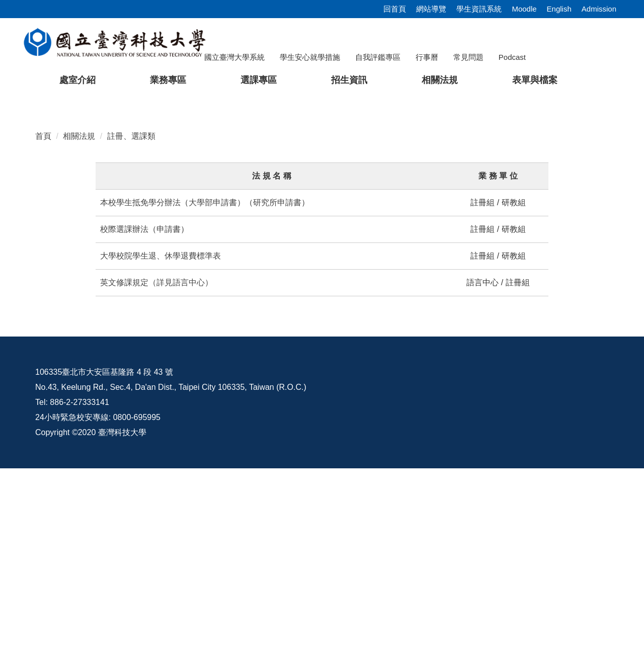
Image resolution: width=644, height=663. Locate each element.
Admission (599, 9)
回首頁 (395, 9)
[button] (24, 193)
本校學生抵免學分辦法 (140, 397)
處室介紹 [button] (77, 80)
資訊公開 (398, 567)
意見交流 (476, 567)
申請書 (169, 424)
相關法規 (79, 331)
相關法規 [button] (440, 80)
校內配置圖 (558, 567)
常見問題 (468, 57)
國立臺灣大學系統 (234, 57)
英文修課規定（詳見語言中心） (156, 477)
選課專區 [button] (259, 80)
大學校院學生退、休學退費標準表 (160, 450)
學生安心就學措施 (310, 57)
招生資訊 (349, 80)
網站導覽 (431, 9)
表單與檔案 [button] (535, 80)
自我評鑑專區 (378, 57)
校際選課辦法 (124, 424)
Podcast (512, 57)
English (559, 9)
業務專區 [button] (168, 80)
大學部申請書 (213, 397)
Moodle (524, 9)
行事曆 (427, 57)
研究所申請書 (277, 397)
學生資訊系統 (479, 9)
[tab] (493, 284)
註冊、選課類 (131, 331)
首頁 (43, 331)
